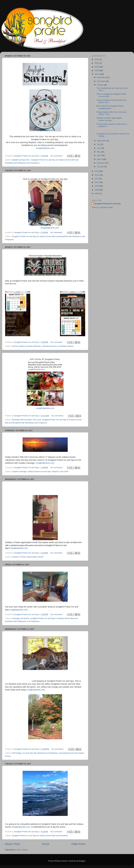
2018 (97, 70)
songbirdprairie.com (45, 148)
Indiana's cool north (60, 471)
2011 (97, 182)
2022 (97, 59)
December (102, 77)
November (102, 81)
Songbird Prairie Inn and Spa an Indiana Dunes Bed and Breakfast (40, 836)
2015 (97, 175)
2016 (97, 171)
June (99, 148)
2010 (97, 186)
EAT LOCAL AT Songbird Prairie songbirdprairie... (110, 107)
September (102, 141)
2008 (97, 193)
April (99, 155)
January (101, 167)
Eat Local (37, 420)
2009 (97, 190)
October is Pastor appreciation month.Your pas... (109, 119)
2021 (97, 63)
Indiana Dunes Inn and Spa (39, 471)
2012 (97, 179)
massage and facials (20, 618)
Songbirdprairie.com (19, 548)
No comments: (57, 156)
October (101, 85)
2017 (97, 74)
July (99, 144)
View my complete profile (102, 207)
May (99, 152)
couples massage (19, 471)
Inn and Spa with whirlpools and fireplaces (40, 753)
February (101, 163)
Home (46, 844)
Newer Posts (12, 844)
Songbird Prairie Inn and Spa (108, 204)
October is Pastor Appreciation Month (28, 557)
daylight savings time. (21, 160)
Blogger (82, 861)
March (100, 159)
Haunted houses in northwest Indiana (58, 346)
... (109, 130)
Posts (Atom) (22, 850)
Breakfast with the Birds (22, 420)
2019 (97, 67)
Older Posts (78, 844)
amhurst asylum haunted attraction (26, 346)
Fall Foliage (17, 753)
